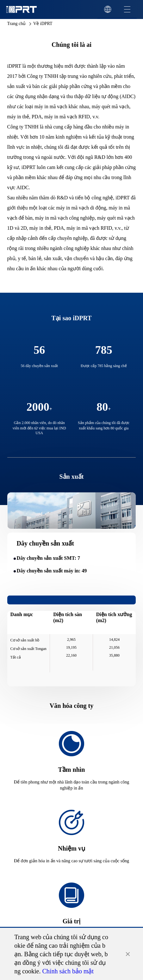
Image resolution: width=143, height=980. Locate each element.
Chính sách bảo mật (68, 971)
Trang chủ (17, 24)
